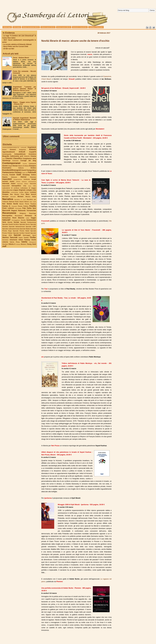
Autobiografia (7, 154)
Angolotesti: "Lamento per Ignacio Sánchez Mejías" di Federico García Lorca (25, 89)
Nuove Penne (24, 204)
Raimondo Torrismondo (27, 211)
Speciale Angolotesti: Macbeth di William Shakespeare (25, 119)
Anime (4, 150)
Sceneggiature (16, 220)
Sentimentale (31, 220)
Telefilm (26, 238)
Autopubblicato (20, 154)
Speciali (17, 235)
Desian (15, 166)
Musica (28, 197)
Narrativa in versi (20, 199)
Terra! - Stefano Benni (21, 58)
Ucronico (5, 240)
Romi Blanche (18, 218)
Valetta (24, 242)
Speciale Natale (25, 229)
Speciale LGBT (31, 227)
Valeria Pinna (15, 242)
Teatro (21, 238)
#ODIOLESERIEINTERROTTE (11, 147)
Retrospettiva (7, 216)
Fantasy (18, 172)
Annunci (13, 150)
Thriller (33, 237)
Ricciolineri (19, 216)
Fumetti (12, 175)
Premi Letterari (8, 208)
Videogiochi (33, 242)
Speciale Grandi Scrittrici (11, 224)
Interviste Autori (9, 184)
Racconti (6, 210)
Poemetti (14, 206)
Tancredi (14, 237)
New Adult (33, 202)
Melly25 (33, 194)
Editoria (21, 168)
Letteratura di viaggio (28, 188)
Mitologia (5, 197)
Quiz (34, 208)
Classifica (18, 158)
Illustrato (33, 177)
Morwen (20, 197)
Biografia (6, 156)
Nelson (27, 202)
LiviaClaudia (14, 192)
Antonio (32, 149)
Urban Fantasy (24, 240)
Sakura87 (6, 220)
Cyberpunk (32, 163)
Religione (23, 213)
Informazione (32, 182)
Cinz (4, 159)
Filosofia (5, 175)
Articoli (22, 152)
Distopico (32, 166)
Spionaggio (27, 235)
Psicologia (18, 208)
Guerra (5, 177)
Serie (4, 222)
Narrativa (8, 199)
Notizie (9, 204)
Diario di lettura (23, 166)
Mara (28, 194)
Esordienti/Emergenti (12, 170)
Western (24, 244)
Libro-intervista (7, 190)
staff (4, 246)
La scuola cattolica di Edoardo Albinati (17, 44)
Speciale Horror (25, 224)
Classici (9, 158)
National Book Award (16, 202)
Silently (10, 222)
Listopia (29, 190)
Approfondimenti (9, 152)
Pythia (29, 208)
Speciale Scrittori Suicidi (21, 233)
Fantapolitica (31, 170)
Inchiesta (27, 179)
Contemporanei (11, 163)
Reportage (33, 213)
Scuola (23, 220)
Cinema (33, 156)
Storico (6, 237)
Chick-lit (27, 156)
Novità (16, 204)
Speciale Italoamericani (17, 227)
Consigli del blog (28, 161)
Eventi (24, 170)
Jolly (25, 186)
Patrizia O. (6, 206)
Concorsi (15, 161)
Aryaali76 (33, 152)
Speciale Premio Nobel (21, 231)
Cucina (25, 163)
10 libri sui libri (9, 49)
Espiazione (107, 76)
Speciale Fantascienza (28, 222)
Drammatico (7, 168)
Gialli (19, 175)
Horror (24, 177)
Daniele (5, 166)
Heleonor (14, 177)
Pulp (24, 208)
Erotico (33, 168)
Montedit (13, 197)
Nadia (34, 197)
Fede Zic (25, 173)
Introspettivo (16, 186)
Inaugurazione (18, 179)
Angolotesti (32, 147)
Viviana (18, 244)
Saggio (33, 218)
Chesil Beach (46, 79)
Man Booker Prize (17, 194)
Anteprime (23, 150)
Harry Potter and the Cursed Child (16, 46)
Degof (10, 166)
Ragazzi (14, 211)
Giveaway (26, 175)
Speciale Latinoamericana (11, 229)
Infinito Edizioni (21, 182)
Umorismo (13, 240)
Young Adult (31, 244)
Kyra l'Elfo (32, 186)
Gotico (34, 175)
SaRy (28, 218)
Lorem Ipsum (24, 192)
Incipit (34, 179)
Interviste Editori (23, 184)
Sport (34, 235)
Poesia (20, 206)
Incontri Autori (8, 181)
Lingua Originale (19, 190)
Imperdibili (7, 179)
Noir (4, 204)
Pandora (33, 204)
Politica (26, 206)
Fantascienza (8, 172)
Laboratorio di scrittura (11, 188)
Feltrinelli (32, 172)
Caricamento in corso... (11, 139)
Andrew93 (23, 147)
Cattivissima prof (17, 156)
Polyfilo (33, 206)
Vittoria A (12, 244)
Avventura (32, 154)
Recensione (9, 213)
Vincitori (5, 244)
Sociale (16, 222)
